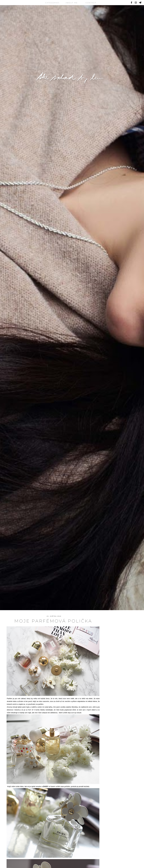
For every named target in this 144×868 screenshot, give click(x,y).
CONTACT (91, 3)
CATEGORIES (52, 3)
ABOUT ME (72, 3)
